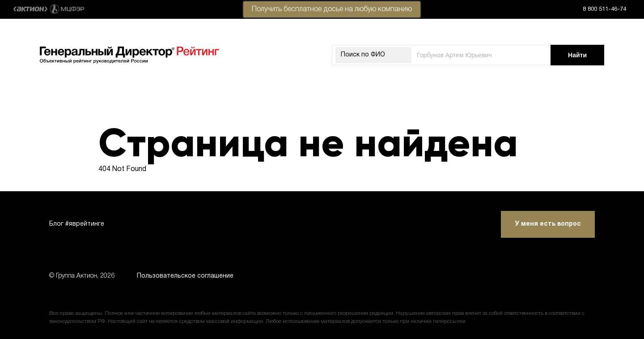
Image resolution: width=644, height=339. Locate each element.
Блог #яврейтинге (77, 224)
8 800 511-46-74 (604, 9)
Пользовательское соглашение (185, 276)
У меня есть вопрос (548, 224)
